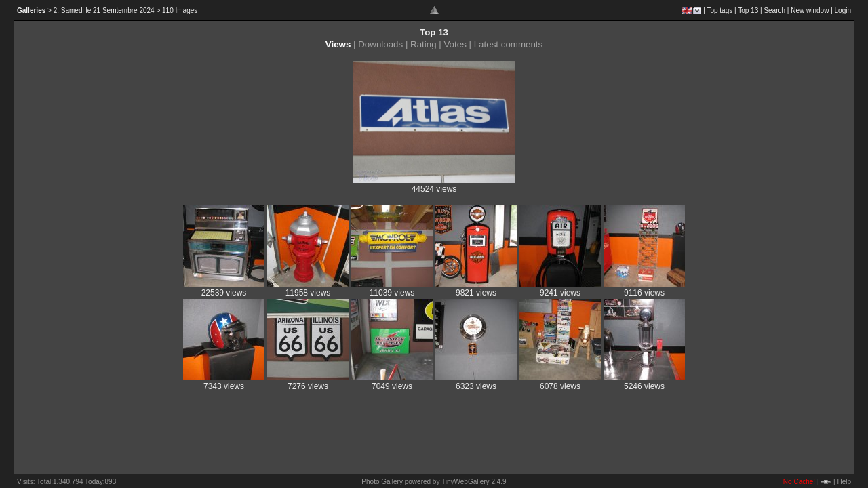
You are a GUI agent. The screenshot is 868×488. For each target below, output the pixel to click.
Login (843, 11)
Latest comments (508, 44)
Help (844, 482)
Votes (455, 44)
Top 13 (748, 11)
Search (774, 11)
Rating (423, 44)
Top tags (719, 11)
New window (810, 11)
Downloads (380, 44)
